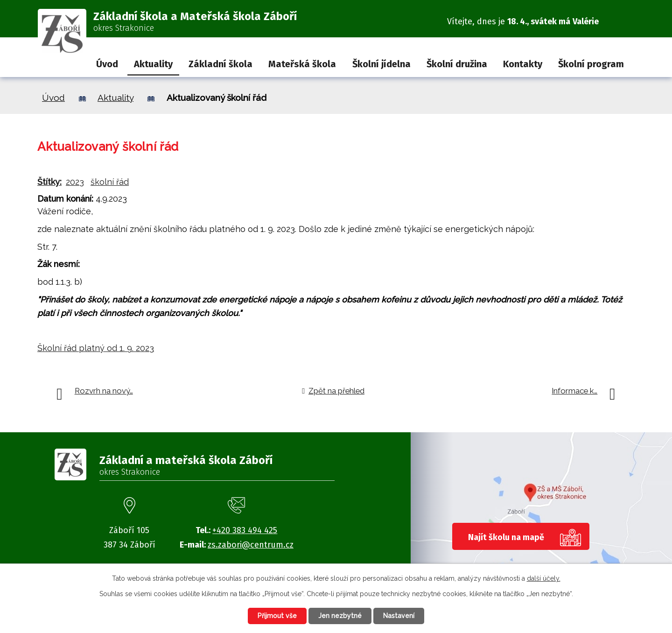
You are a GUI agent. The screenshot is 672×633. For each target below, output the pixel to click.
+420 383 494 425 (245, 530)
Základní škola (220, 64)
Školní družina (457, 64)
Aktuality (153, 64)
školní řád (110, 182)
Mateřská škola (302, 64)
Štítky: (49, 182)
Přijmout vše (277, 616)
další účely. (544, 578)
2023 (75, 182)
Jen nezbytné (340, 616)
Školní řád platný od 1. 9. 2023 (96, 348)
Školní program (591, 64)
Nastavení (399, 616)
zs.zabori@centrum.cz (251, 545)
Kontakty (523, 64)
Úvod (107, 64)
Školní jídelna (381, 64)
